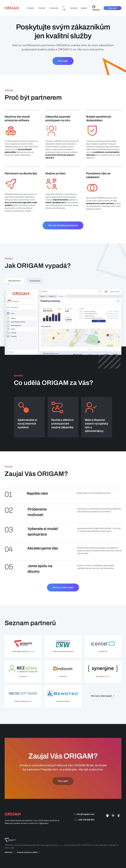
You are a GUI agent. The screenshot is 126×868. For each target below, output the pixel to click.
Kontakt (74, 8)
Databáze (35, 281)
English (84, 8)
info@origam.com (84, 814)
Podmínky (10, 852)
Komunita (54, 8)
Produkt (31, 8)
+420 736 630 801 (84, 820)
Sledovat (96, 8)
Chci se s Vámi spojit (63, 587)
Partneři (42, 8)
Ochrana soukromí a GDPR (28, 852)
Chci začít (112, 8)
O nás (64, 8)
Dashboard (14, 281)
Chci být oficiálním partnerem (63, 225)
